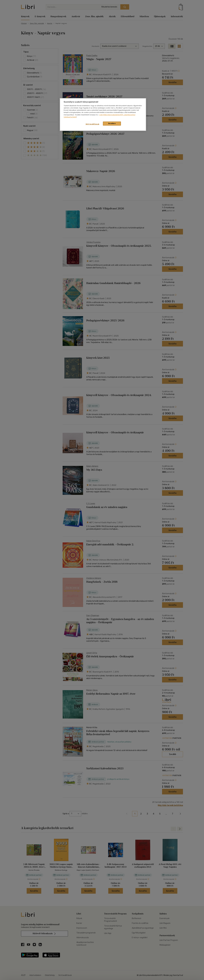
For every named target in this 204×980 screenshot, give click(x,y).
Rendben (112, 123)
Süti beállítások (92, 124)
